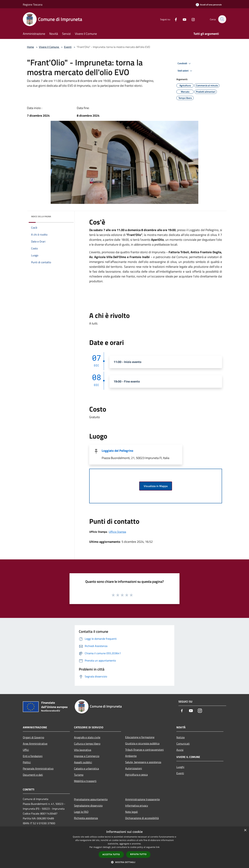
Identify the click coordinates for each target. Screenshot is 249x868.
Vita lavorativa (83, 750)
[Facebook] (174, 19)
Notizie (181, 737)
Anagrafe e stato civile (87, 737)
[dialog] (124, 847)
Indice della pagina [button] (41, 216)
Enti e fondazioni (33, 756)
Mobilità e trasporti (85, 781)
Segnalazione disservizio (88, 806)
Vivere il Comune (49, 47)
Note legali (132, 812)
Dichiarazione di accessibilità (142, 818)
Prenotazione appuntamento (91, 799)
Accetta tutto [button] (111, 854)
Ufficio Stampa (117, 532)
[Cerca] (222, 19)
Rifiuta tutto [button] (138, 854)
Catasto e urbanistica (86, 768)
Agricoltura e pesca (136, 775)
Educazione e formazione (140, 737)
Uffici (26, 750)
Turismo (79, 775)
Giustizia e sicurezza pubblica (142, 743)
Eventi (68, 47)
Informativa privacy (137, 806)
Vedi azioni (185, 71)
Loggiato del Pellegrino (117, 451)
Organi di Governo (33, 737)
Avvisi (180, 750)
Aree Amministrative (35, 744)
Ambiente (131, 756)
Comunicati (183, 744)
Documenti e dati (33, 775)
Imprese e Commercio (87, 756)
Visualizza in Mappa (156, 486)
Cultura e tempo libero (87, 744)
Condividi (185, 64)
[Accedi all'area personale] (209, 5)
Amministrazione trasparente (142, 799)
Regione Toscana (33, 5)
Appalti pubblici (83, 762)
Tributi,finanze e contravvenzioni (144, 750)
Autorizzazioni (134, 768)
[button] (124, 862)
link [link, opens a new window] (158, 847)
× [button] (245, 830)
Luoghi (180, 767)
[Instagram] (191, 19)
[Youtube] (183, 19)
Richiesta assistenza (86, 818)
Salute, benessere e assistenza (143, 762)
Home (30, 47)
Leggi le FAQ (81, 812)
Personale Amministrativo (38, 768)
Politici (27, 762)
